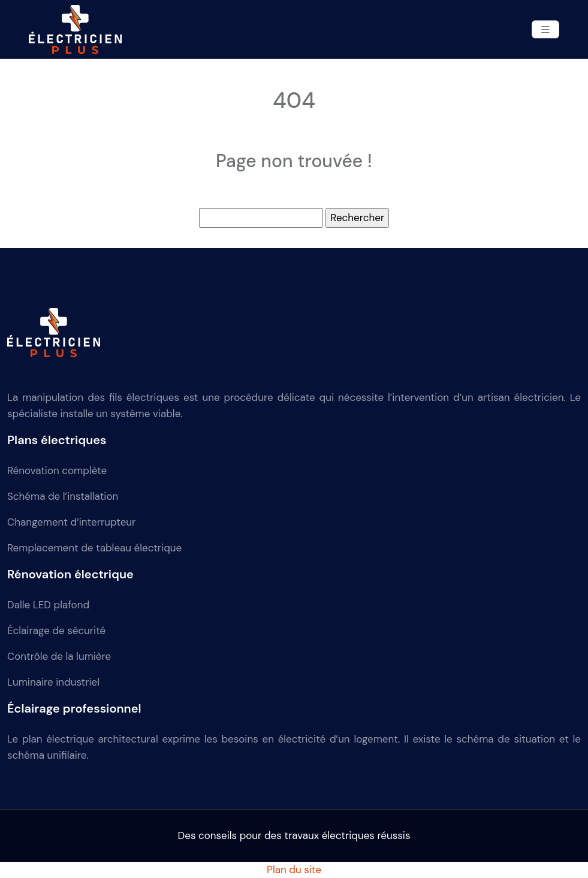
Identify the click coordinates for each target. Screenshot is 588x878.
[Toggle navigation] (545, 30)
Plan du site (294, 870)
